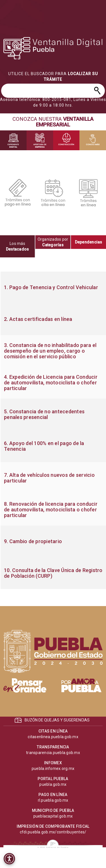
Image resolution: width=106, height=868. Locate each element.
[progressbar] (53, 48)
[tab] (18, 246)
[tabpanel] (53, 430)
